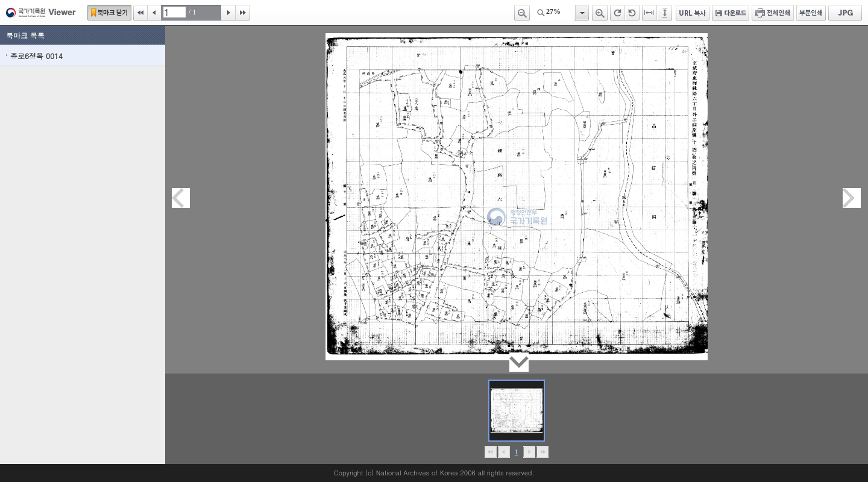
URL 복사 (693, 13)
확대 (600, 13)
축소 (522, 13)
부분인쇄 (811, 13)
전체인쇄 (773, 13)
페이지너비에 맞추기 (650, 13)
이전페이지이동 (181, 198)
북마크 (109, 13)
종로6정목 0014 (36, 56)
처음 (140, 13)
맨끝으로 (542, 452)
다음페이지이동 (852, 198)
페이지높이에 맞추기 (665, 13)
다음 (228, 13)
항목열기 (581, 13)
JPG (845, 13)
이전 (154, 13)
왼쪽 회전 (632, 13)
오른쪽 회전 (618, 13)
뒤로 (529, 452)
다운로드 (731, 13)
